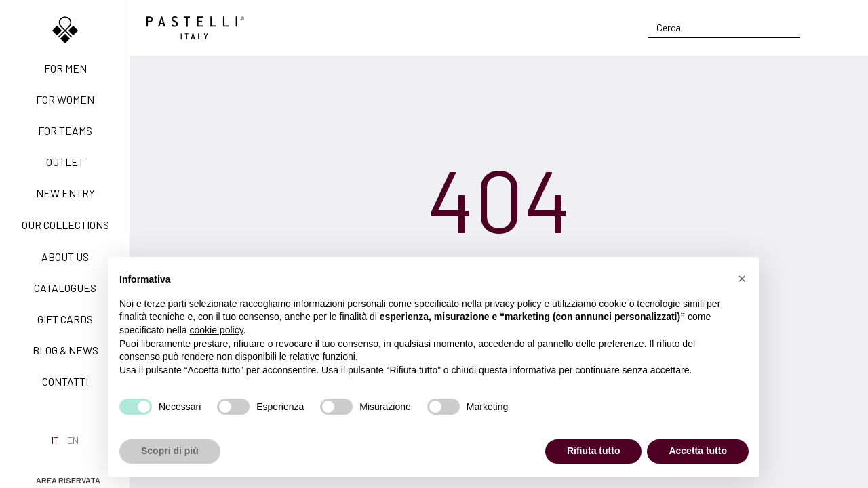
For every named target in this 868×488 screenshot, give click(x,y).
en (73, 440)
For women (65, 99)
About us (65, 257)
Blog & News (65, 350)
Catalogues (65, 288)
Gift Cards (65, 319)
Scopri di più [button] (170, 451)
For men (65, 68)
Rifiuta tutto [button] (594, 451)
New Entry (65, 193)
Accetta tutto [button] (698, 451)
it (55, 440)
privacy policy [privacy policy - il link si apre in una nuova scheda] (513, 304)
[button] (742, 279)
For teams (65, 130)
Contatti (65, 381)
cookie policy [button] (217, 330)
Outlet (65, 162)
